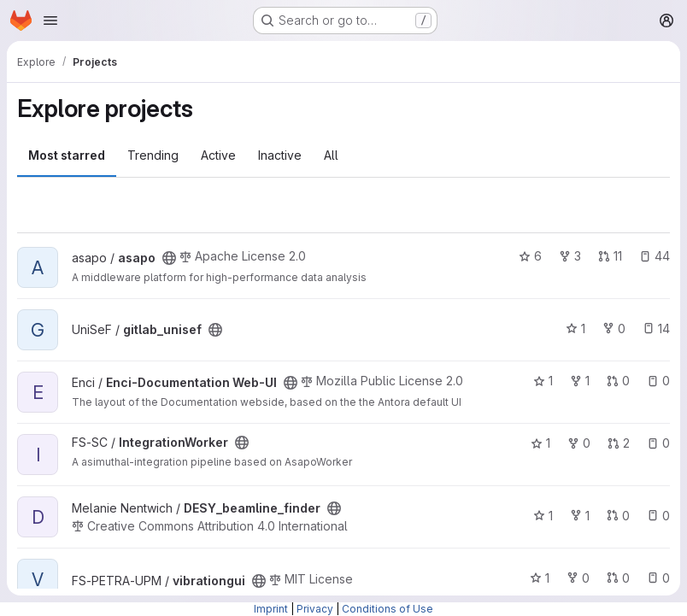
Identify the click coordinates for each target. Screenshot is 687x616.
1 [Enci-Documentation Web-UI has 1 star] (543, 381)
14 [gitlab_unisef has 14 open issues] (656, 329)
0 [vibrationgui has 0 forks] (578, 578)
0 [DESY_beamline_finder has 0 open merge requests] (618, 516)
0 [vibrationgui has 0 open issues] (658, 578)
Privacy (315, 609)
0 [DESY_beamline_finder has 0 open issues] (658, 516)
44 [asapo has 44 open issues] (655, 256)
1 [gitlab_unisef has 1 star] (575, 329)
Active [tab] (218, 155)
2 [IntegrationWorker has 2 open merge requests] (619, 443)
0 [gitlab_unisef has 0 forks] (614, 329)
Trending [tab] (153, 155)
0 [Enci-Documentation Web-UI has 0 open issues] (658, 381)
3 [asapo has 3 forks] (570, 256)
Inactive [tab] (280, 155)
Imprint (271, 609)
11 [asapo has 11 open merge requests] (610, 256)
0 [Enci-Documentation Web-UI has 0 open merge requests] (618, 381)
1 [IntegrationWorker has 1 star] (540, 443)
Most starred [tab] (67, 155)
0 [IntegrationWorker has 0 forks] (579, 443)
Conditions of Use (388, 609)
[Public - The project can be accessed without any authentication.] (169, 258)
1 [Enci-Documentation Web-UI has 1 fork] (580, 381)
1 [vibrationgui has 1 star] (540, 578)
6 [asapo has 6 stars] (530, 256)
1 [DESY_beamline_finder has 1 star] (543, 516)
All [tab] (331, 155)
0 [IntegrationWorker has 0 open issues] (658, 443)
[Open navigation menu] (50, 21)
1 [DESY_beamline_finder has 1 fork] (580, 516)
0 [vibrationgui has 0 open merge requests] (618, 578)
